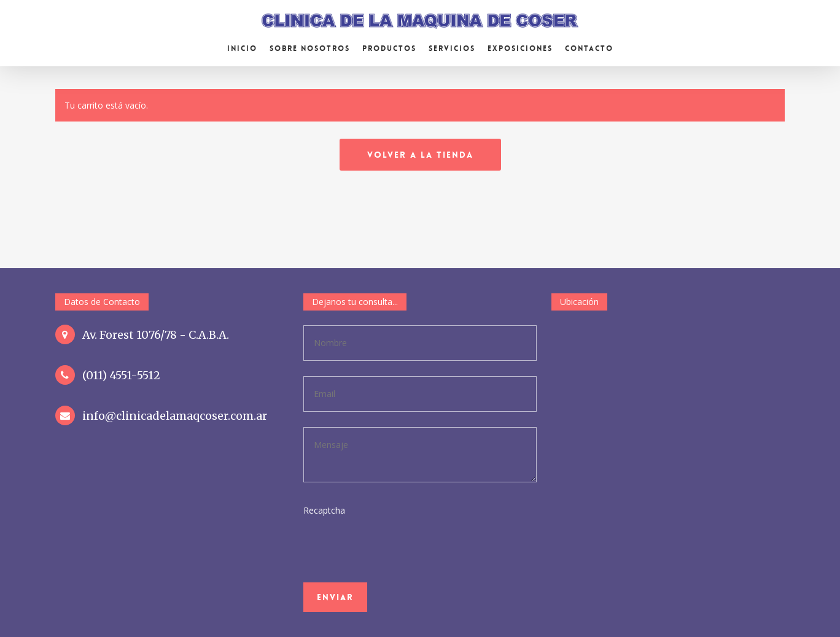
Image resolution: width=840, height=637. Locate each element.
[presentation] (387, 576)
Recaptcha (324, 510)
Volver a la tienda (420, 155)
